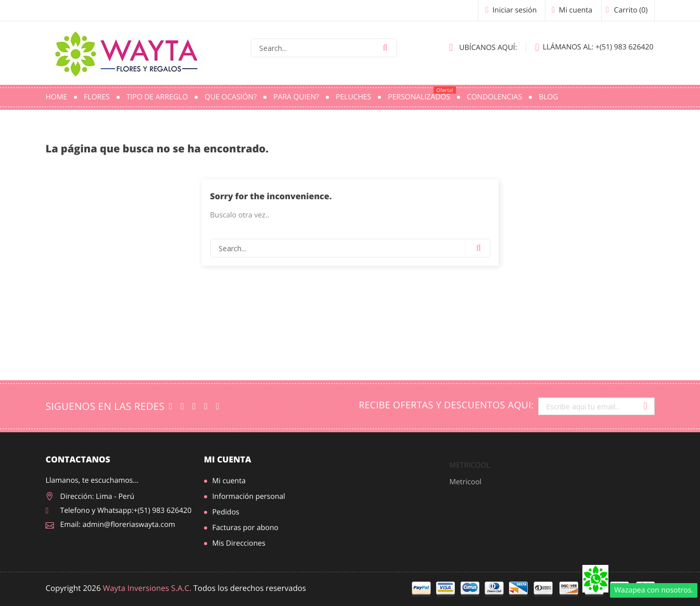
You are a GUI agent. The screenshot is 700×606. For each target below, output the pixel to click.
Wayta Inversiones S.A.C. (147, 588)
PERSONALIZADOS (422, 94)
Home (57, 97)
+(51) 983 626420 (594, 47)
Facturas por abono (245, 528)
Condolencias (494, 97)
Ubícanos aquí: (483, 47)
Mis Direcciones (239, 543)
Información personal (249, 497)
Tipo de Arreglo (157, 97)
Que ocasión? (231, 97)
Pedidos (226, 512)
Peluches (353, 97)
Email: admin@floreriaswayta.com (118, 525)
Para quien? (296, 97)
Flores (97, 97)
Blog (548, 97)
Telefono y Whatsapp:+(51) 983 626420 (126, 511)
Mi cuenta (228, 459)
